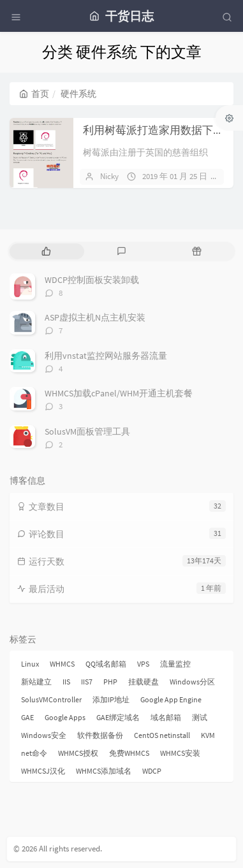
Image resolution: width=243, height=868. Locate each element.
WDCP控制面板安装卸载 (92, 280)
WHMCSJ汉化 (43, 771)
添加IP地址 (111, 699)
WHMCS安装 (180, 753)
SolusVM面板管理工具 (87, 431)
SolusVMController (51, 699)
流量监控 (175, 664)
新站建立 (36, 682)
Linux (30, 664)
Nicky (109, 176)
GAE (27, 717)
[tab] (46, 251)
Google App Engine (171, 699)
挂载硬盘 (144, 682)
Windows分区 (192, 682)
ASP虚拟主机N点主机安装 (95, 317)
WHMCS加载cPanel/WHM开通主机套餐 (119, 393)
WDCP (152, 771)
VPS (143, 664)
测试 (200, 717)
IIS (66, 682)
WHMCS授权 (78, 753)
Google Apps (65, 717)
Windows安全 (44, 735)
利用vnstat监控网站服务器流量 (106, 356)
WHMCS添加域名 (104, 771)
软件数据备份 (100, 735)
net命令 (34, 753)
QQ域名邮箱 (106, 664)
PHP (110, 682)
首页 (34, 94)
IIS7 (87, 682)
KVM (208, 735)
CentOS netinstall (162, 735)
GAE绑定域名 (118, 717)
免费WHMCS (129, 753)
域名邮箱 (166, 717)
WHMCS (62, 664)
